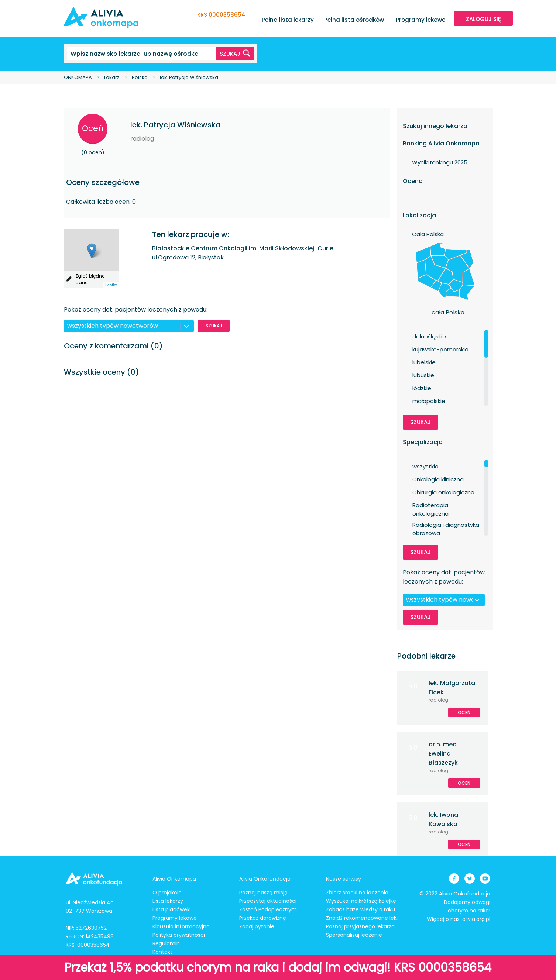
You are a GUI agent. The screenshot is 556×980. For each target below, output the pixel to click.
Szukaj (214, 326)
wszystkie (425, 466)
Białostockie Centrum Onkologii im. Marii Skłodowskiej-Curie (243, 248)
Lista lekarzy (168, 901)
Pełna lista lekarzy (288, 20)
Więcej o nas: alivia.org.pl (459, 919)
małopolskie (429, 401)
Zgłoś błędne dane (90, 279)
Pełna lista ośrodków (354, 20)
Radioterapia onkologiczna (430, 505)
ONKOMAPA (78, 77)
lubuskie (423, 375)
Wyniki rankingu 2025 (440, 162)
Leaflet (111, 285)
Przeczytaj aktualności (268, 901)
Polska (140, 77)
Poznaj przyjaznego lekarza (360, 926)
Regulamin (166, 943)
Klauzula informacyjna (181, 926)
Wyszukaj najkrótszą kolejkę (361, 901)
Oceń (93, 128)
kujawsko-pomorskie (440, 349)
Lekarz (112, 77)
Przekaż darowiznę (263, 918)
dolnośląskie (429, 336)
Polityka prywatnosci (179, 935)
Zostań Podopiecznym (268, 909)
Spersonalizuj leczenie (354, 935)
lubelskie (424, 362)
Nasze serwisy (344, 879)
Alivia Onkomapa (174, 879)
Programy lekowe (421, 20)
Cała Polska (428, 234)
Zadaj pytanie (257, 926)
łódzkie (422, 388)
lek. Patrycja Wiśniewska (189, 77)
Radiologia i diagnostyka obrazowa (446, 525)
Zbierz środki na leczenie (357, 893)
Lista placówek (171, 909)
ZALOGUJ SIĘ (483, 19)
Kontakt (162, 952)
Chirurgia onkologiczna (443, 492)
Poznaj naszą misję (263, 893)
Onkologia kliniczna (438, 479)
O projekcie (167, 893)
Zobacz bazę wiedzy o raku (361, 909)
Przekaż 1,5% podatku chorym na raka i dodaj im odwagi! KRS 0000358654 (278, 967)
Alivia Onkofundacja (265, 879)
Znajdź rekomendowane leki (362, 918)
